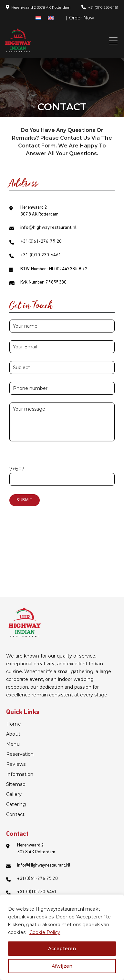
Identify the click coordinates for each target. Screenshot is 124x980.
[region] (62, 937)
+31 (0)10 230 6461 (103, 7)
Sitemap (16, 784)
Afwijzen (62, 966)
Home (13, 724)
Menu (13, 744)
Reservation (20, 754)
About (13, 734)
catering (16, 804)
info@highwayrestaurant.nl (48, 228)
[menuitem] (38, 18)
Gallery (14, 794)
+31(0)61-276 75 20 (41, 242)
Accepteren (62, 949)
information (20, 774)
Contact (15, 814)
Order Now (82, 18)
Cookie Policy (45, 932)
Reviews (16, 764)
